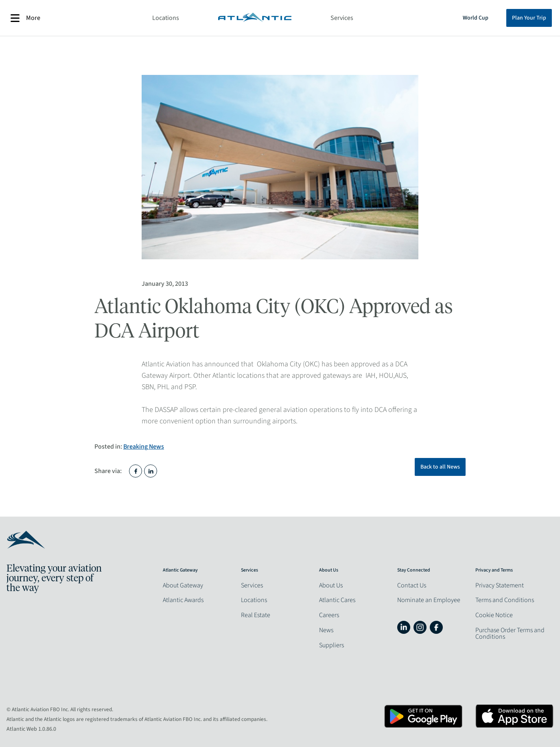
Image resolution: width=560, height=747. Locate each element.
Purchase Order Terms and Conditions (510, 633)
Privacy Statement (500, 585)
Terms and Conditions (505, 600)
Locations (166, 18)
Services (342, 18)
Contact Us (412, 585)
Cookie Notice (494, 615)
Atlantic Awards (183, 600)
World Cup (476, 18)
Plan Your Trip (529, 18)
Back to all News (440, 467)
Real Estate (256, 615)
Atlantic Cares (337, 600)
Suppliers (331, 645)
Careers (329, 615)
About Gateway (183, 585)
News (326, 630)
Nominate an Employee (429, 600)
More (25, 18)
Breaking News (144, 447)
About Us (331, 585)
